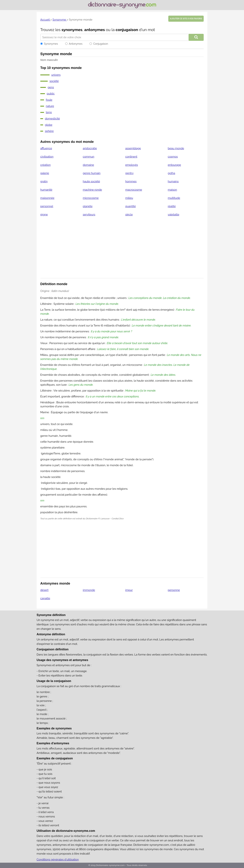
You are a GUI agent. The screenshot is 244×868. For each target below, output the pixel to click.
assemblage (133, 148)
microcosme (91, 198)
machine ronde (92, 190)
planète (88, 206)
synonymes (72, 30)
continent (131, 157)
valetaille (173, 215)
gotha (171, 173)
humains (173, 181)
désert (44, 590)
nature (50, 106)
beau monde (176, 148)
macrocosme (134, 190)
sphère (49, 131)
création (45, 165)
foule (49, 100)
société (54, 81)
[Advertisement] (122, 250)
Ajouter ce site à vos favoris (186, 19)
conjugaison (127, 30)
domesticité (52, 119)
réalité (172, 206)
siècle (129, 215)
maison (172, 190)
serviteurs (89, 215)
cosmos (173, 157)
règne (44, 215)
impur (129, 590)
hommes (131, 181)
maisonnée (47, 198)
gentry (129, 173)
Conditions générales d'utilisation (58, 860)
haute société (91, 181)
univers (56, 75)
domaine (88, 165)
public (51, 94)
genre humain (92, 173)
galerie (45, 173)
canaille (45, 598)
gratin (44, 181)
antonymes (95, 30)
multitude (174, 198)
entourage (174, 165)
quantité (130, 206)
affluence (46, 148)
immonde (89, 590)
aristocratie (90, 148)
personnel (47, 206)
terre (49, 112)
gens (51, 87)
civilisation (47, 157)
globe (49, 125)
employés (131, 165)
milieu (129, 198)
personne (174, 590)
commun (89, 157)
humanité (46, 190)
